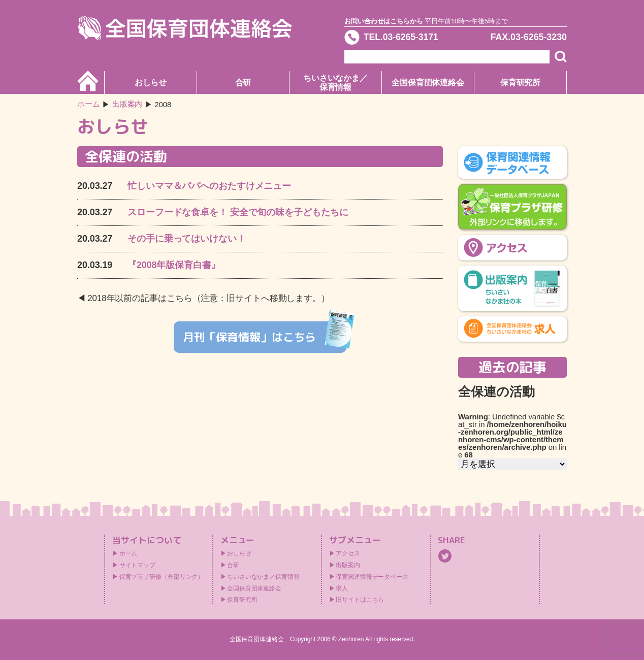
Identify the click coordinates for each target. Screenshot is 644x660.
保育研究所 (521, 82)
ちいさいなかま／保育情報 (335, 82)
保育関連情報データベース (372, 577)
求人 (342, 588)
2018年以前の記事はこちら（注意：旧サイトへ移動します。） (208, 298)
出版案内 (348, 565)
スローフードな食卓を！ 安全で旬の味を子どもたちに (238, 212)
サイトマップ (137, 565)
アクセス (348, 553)
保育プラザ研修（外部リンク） (162, 577)
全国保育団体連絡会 (428, 82)
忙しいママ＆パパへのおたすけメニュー (209, 186)
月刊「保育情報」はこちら (265, 336)
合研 (243, 82)
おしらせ (151, 82)
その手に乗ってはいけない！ (187, 239)
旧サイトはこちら (360, 600)
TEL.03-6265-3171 (402, 38)
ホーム (89, 104)
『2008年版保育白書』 (174, 265)
